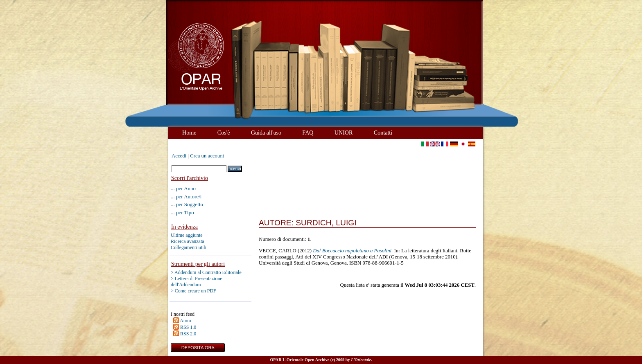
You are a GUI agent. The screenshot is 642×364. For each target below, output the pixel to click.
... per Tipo (182, 212)
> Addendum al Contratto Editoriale (206, 272)
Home (189, 133)
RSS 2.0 (188, 334)
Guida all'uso (266, 133)
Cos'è (224, 133)
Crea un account (207, 156)
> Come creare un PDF (193, 291)
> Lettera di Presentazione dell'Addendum (197, 282)
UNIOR (344, 133)
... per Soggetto (187, 204)
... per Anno (183, 188)
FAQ (308, 133)
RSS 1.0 (188, 327)
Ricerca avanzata (188, 241)
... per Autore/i (186, 197)
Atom (185, 321)
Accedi (179, 156)
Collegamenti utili (189, 247)
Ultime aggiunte (187, 235)
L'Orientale (361, 360)
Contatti (383, 133)
